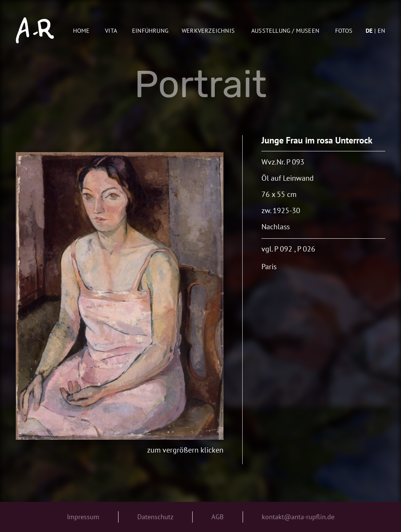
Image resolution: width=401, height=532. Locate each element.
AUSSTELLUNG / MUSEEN (285, 30)
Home (81, 30)
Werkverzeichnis (208, 30)
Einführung (150, 30)
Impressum (83, 517)
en (381, 30)
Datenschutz (155, 517)
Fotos (344, 30)
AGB (218, 517)
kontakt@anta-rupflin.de (298, 517)
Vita (111, 30)
